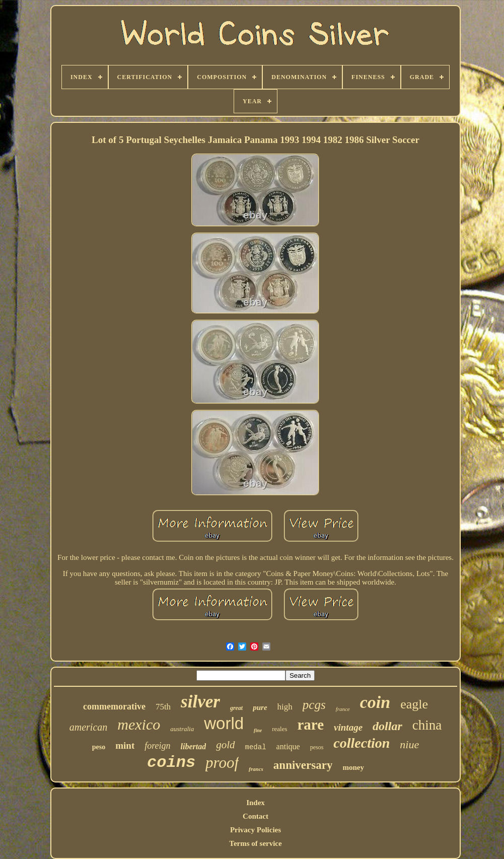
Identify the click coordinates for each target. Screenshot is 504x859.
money (353, 767)
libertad (194, 746)
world (224, 723)
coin (375, 702)
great (236, 708)
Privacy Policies (256, 830)
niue (409, 744)
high (285, 707)
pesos (317, 747)
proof (222, 763)
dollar (387, 726)
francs (256, 769)
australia (182, 729)
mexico (139, 724)
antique (288, 746)
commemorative (114, 706)
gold (225, 745)
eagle (414, 704)
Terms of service (255, 843)
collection (362, 743)
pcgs (314, 705)
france (343, 709)
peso (99, 747)
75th (163, 707)
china (427, 725)
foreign (157, 746)
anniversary (303, 765)
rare (310, 725)
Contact (256, 816)
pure (260, 707)
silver (200, 702)
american (89, 727)
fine (258, 730)
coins (171, 763)
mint (125, 745)
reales (279, 729)
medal (256, 747)
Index (256, 803)
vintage (348, 727)
